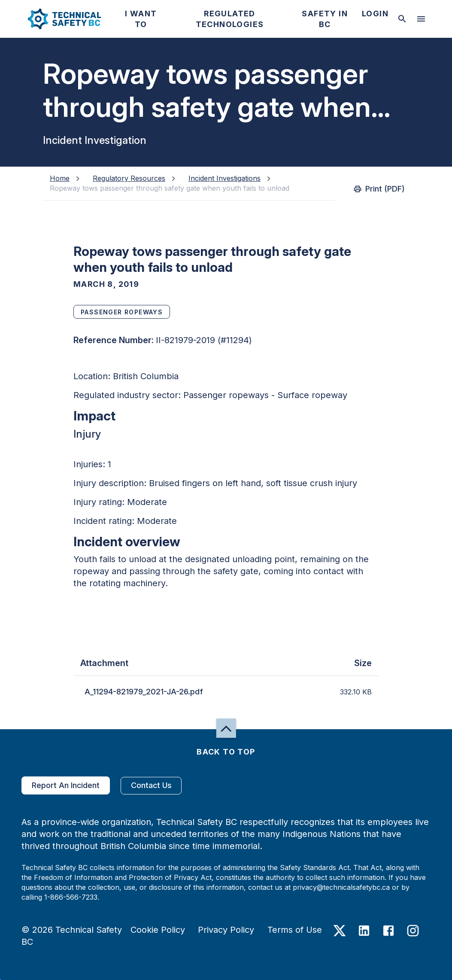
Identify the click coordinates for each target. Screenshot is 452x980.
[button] (57, 19)
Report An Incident (66, 785)
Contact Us (151, 786)
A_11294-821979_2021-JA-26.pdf (144, 692)
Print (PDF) (380, 189)
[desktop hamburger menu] (421, 19)
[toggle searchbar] (402, 19)
